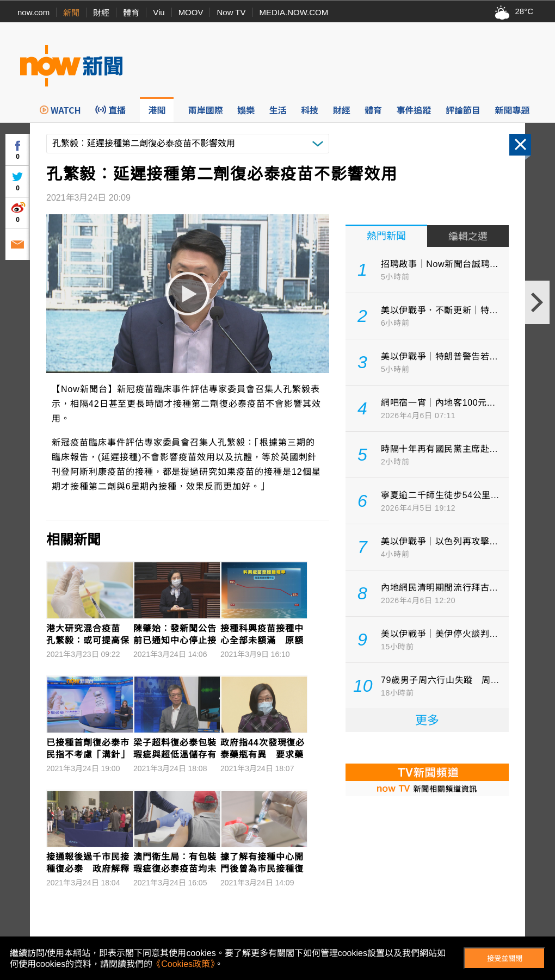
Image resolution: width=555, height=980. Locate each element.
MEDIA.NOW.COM (294, 12)
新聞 (71, 13)
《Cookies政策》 (183, 964)
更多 (427, 720)
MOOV (191, 12)
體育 (131, 13)
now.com (33, 12)
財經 (101, 13)
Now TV (231, 12)
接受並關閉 (505, 959)
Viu (159, 12)
